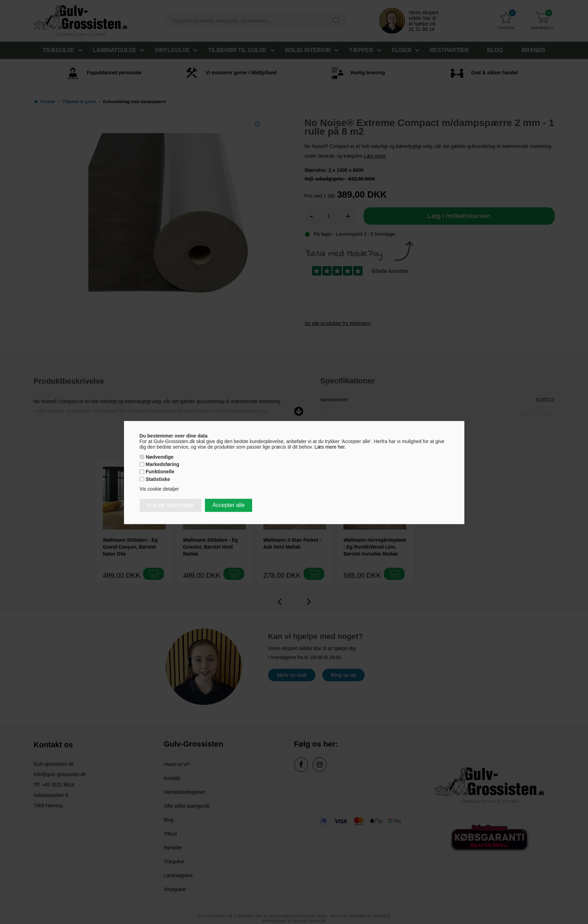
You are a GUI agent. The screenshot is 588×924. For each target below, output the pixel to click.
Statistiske (158, 479)
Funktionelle (160, 472)
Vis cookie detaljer (159, 489)
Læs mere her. (330, 447)
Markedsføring (163, 465)
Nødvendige (160, 457)
